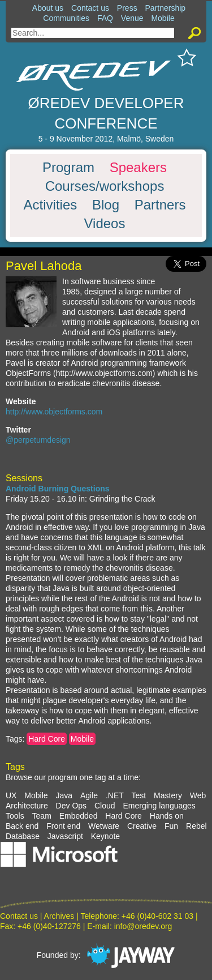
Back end (22, 826)
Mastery (168, 795)
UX (11, 795)
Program (68, 168)
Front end (63, 826)
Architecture (27, 806)
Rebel (196, 826)
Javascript (65, 836)
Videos (105, 224)
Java (64, 795)
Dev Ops (71, 806)
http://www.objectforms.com (54, 412)
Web (198, 795)
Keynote (105, 836)
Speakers (138, 168)
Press (127, 8)
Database (23, 836)
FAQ (105, 18)
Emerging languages (159, 806)
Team (42, 816)
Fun (171, 826)
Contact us (90, 8)
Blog (106, 205)
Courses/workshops (105, 186)
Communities (66, 18)
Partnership (166, 8)
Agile (89, 795)
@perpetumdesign (38, 440)
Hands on (167, 816)
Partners (160, 205)
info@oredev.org (143, 926)
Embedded (79, 816)
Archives (59, 916)
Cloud (105, 806)
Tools (15, 816)
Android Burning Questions (58, 489)
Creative (142, 826)
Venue (132, 18)
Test (139, 795)
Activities (51, 205)
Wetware (104, 826)
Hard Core (47, 739)
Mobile (163, 18)
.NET (115, 795)
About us (48, 8)
